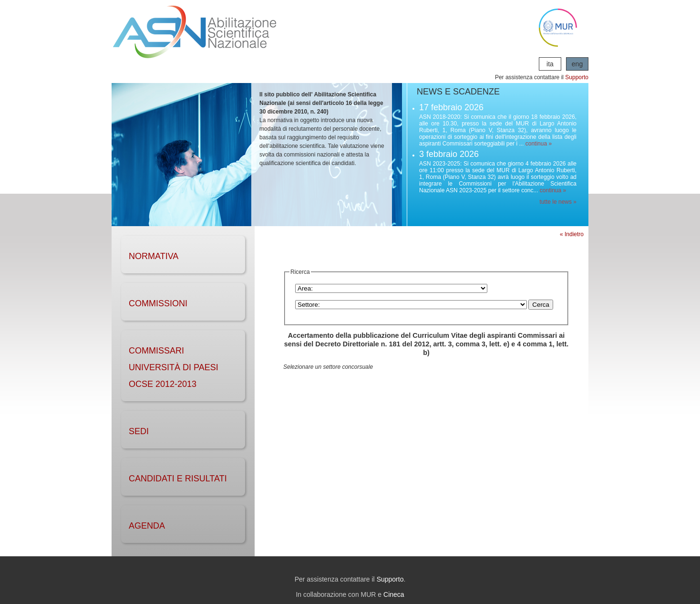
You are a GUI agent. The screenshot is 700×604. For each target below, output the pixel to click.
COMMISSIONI (158, 303)
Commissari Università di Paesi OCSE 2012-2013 (174, 367)
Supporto (577, 77)
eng (577, 64)
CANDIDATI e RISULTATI (178, 479)
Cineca (394, 594)
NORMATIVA (154, 256)
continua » (539, 144)
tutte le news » (558, 202)
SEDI (139, 431)
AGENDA (147, 526)
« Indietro (572, 234)
